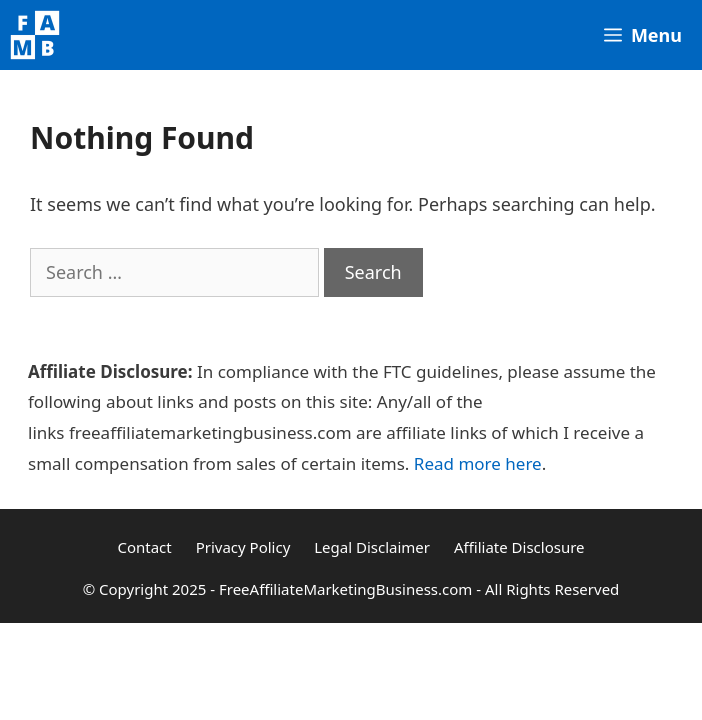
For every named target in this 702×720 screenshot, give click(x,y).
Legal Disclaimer (372, 547)
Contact (144, 547)
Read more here (478, 463)
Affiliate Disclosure (519, 547)
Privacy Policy (243, 547)
